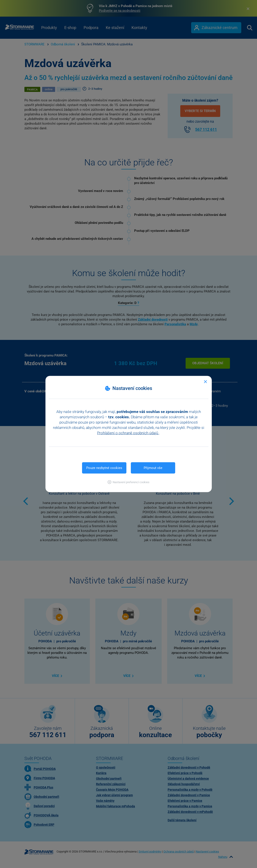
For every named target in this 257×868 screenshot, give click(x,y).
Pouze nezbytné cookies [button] (104, 468)
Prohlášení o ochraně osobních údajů (128, 433)
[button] (128, 482)
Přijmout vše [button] (153, 468)
